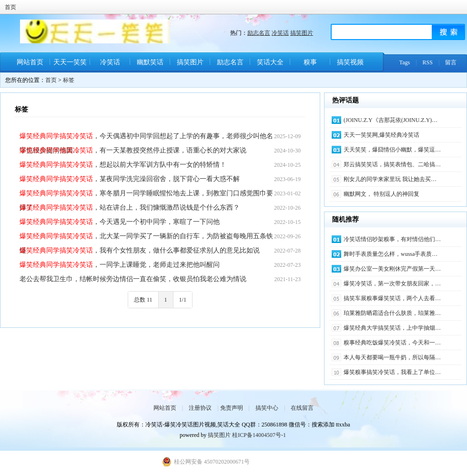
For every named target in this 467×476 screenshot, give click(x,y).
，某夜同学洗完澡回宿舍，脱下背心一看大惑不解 (130, 179)
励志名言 (259, 33)
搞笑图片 (302, 33)
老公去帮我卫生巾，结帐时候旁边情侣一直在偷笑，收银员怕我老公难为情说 (133, 279)
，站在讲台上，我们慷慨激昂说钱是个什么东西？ (130, 208)
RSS (428, 62)
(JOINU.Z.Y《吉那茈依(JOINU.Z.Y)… (391, 120)
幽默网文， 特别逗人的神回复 (381, 194)
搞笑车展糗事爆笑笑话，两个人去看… (392, 298)
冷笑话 (280, 33)
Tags (405, 62)
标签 (69, 80)
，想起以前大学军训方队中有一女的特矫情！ (123, 165)
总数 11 (143, 300)
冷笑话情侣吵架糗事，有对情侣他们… (392, 239)
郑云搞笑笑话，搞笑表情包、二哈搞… (392, 164)
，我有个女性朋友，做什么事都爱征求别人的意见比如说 (140, 250)
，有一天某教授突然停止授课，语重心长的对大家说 (133, 150)
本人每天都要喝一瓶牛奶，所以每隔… (392, 357)
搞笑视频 (350, 62)
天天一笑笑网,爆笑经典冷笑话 (381, 135)
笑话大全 (270, 62)
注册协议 (200, 408)
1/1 (183, 300)
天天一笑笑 (70, 62)
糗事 (310, 62)
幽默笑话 (150, 62)
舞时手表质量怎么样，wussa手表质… (391, 254)
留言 (451, 62)
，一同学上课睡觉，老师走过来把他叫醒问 (120, 265)
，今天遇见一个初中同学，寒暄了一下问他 (120, 222)
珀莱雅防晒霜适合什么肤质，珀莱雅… (392, 313)
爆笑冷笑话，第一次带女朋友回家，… (392, 284)
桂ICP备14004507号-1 (259, 435)
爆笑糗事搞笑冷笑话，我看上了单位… (392, 372)
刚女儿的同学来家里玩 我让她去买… (390, 179)
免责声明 (232, 408)
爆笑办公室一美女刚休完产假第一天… (392, 269)
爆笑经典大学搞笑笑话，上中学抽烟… (392, 328)
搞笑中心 (267, 408)
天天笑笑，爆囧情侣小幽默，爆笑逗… (392, 150)
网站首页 (30, 62)
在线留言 (302, 408)
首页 (10, 7)
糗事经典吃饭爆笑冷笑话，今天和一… (392, 343)
